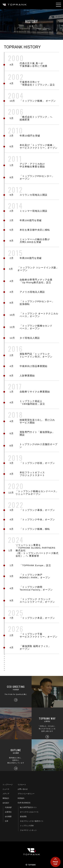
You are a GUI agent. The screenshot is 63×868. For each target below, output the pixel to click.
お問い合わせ (23, 789)
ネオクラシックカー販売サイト (32, 821)
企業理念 (8, 812)
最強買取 (23, 817)
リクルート (22, 785)
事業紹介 (6, 798)
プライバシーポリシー (26, 794)
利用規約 (21, 798)
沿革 (7, 821)
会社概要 (8, 817)
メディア (6, 794)
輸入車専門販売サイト (28, 807)
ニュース (6, 789)
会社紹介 (6, 803)
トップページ (8, 785)
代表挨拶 (8, 807)
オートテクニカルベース (29, 812)
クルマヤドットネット (28, 830)
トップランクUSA (27, 826)
